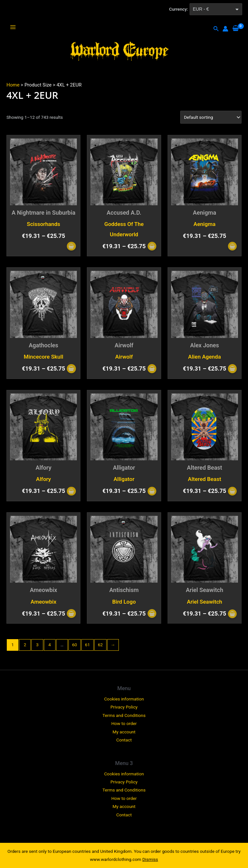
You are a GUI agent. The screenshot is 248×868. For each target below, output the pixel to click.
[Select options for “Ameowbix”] (71, 614)
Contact (124, 740)
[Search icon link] (216, 29)
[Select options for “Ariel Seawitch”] (232, 614)
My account (124, 732)
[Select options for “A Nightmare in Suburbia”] (71, 247)
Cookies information (124, 699)
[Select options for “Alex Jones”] (232, 369)
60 (74, 645)
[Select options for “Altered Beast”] (232, 492)
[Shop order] (211, 117)
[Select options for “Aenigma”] (232, 247)
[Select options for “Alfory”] (71, 492)
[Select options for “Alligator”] (152, 492)
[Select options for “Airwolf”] (152, 369)
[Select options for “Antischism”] (152, 614)
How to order (124, 723)
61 (87, 645)
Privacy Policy (124, 707)
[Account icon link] (225, 29)
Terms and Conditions (124, 715)
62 (100, 645)
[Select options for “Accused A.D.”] (152, 247)
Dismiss (150, 859)
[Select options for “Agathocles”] (71, 369)
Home (13, 85)
